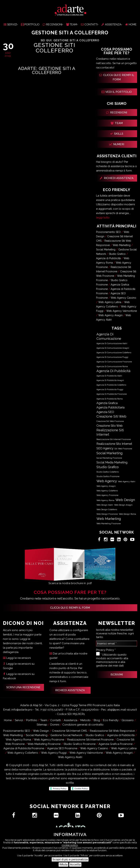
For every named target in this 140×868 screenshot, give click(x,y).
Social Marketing (106, 250)
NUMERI (117, 144)
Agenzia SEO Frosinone (62, 748)
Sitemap (42, 725)
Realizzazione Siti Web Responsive (112, 731)
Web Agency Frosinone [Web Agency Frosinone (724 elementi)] (107, 495)
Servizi (19, 720)
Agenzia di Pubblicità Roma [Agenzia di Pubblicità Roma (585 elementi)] (110, 399)
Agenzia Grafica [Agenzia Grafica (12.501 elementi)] (107, 403)
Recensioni (83, 863)
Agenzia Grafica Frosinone (116, 744)
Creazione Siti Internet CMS (69, 731)
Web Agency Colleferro (23, 753)
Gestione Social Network (66, 735)
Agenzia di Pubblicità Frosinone (24, 748)
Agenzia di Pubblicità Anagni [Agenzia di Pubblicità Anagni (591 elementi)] (110, 380)
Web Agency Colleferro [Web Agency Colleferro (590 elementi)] (107, 491)
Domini (55, 725)
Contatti (89, 858)
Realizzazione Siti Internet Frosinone (90, 740)
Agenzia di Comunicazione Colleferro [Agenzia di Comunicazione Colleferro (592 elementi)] (114, 353)
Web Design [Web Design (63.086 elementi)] (125, 500)
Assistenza (58, 863)
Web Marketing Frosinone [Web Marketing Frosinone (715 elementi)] (109, 524)
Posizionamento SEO (108, 232)
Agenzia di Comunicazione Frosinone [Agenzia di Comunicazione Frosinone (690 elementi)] (114, 362)
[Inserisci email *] (117, 644)
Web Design (41, 731)
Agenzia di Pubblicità (108, 258)
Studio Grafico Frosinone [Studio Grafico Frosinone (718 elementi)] (108, 476)
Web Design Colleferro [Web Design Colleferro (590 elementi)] (107, 509)
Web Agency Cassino (123, 298)
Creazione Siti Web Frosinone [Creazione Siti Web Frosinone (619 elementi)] (110, 421)
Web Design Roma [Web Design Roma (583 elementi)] (127, 514)
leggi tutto (103, 218)
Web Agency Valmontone (122, 311)
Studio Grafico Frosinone (80, 744)
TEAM (72, 24)
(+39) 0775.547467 (52, 710)
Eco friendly (111, 720)
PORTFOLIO (30, 24)
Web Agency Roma (18, 740)
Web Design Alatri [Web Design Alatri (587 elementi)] (105, 505)
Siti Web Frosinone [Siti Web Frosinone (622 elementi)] (123, 449)
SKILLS (117, 134)
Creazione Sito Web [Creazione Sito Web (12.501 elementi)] (110, 426)
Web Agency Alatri (70, 757)
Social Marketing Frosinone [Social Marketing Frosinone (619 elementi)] (109, 458)
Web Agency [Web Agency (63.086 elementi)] (107, 481)
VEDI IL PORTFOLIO (117, 92)
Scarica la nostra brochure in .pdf (70, 583)
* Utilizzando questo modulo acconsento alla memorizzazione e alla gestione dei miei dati (112, 660)
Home (8, 720)
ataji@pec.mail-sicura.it (122, 710)
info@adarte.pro (22, 710)
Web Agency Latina (110, 302)
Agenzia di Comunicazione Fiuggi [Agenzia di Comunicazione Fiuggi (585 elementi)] (112, 357)
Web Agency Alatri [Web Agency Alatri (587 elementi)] (127, 481)
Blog (97, 720)
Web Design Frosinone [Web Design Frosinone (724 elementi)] (107, 514)
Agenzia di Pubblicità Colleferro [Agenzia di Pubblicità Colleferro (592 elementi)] (111, 385)
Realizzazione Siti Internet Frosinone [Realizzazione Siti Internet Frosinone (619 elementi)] (114, 439)
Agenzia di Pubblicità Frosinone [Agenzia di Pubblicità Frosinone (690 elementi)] (112, 394)
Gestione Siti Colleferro (54, 48)
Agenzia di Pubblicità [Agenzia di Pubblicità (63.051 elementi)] (113, 371)
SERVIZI (10, 24)
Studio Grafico (117, 254)
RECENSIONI (52, 24)
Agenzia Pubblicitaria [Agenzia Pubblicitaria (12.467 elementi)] (110, 407)
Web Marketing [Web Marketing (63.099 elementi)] (109, 519)
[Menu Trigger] (135, 863)
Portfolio (32, 720)
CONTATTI (89, 24)
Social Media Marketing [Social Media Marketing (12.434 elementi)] (112, 462)
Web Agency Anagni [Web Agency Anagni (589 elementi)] (106, 486)
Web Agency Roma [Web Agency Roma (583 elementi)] (105, 500)
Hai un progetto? (59, 858)
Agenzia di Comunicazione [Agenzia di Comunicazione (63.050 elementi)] (109, 336)
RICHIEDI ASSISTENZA (117, 178)
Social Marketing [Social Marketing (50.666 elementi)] (109, 453)
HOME (131, 24)
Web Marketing (122, 245)
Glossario (128, 720)
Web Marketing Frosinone (44, 744)
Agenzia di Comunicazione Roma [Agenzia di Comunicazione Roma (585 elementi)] (112, 366)
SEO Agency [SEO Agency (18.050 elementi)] (105, 448)
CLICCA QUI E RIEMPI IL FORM (117, 77)
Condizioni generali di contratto (83, 725)
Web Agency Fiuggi (54, 753)
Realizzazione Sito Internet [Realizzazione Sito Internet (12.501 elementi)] (114, 444)
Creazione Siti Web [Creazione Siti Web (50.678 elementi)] (111, 416)
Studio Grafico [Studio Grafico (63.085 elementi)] (108, 467)
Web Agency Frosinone (49, 740)
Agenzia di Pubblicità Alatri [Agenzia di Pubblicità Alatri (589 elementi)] (109, 376)
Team (44, 720)
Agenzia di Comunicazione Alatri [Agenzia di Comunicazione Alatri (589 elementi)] (112, 343)
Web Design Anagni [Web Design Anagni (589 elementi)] (123, 505)
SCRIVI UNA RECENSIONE (23, 687)
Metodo (85, 720)
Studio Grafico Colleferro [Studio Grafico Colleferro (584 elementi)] (108, 472)
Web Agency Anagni (110, 315)
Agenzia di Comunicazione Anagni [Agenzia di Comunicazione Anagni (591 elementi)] (113, 348)
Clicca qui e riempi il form (70, 608)
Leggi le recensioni (17, 658)
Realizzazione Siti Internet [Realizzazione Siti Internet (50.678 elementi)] (110, 432)
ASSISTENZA (111, 24)
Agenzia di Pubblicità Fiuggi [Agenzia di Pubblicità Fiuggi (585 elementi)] (110, 389)
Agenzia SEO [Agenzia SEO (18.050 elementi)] (105, 412)
